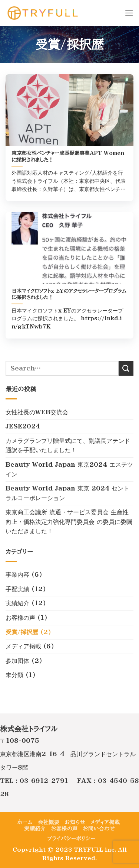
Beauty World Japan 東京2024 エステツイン (69, 469)
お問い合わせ (99, 829)
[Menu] (129, 13)
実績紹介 (17, 603)
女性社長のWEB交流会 (37, 412)
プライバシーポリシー (71, 839)
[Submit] (126, 368)
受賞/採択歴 (22, 632)
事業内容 (17, 574)
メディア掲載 (23, 646)
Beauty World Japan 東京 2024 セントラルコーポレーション (67, 493)
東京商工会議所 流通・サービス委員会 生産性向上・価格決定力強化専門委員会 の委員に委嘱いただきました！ (69, 522)
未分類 (14, 675)
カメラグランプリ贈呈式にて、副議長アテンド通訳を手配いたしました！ (68, 446)
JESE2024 (23, 426)
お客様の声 (20, 618)
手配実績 (17, 589)
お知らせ (75, 822)
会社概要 (49, 822)
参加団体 (17, 661)
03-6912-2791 (44, 781)
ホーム (25, 822)
